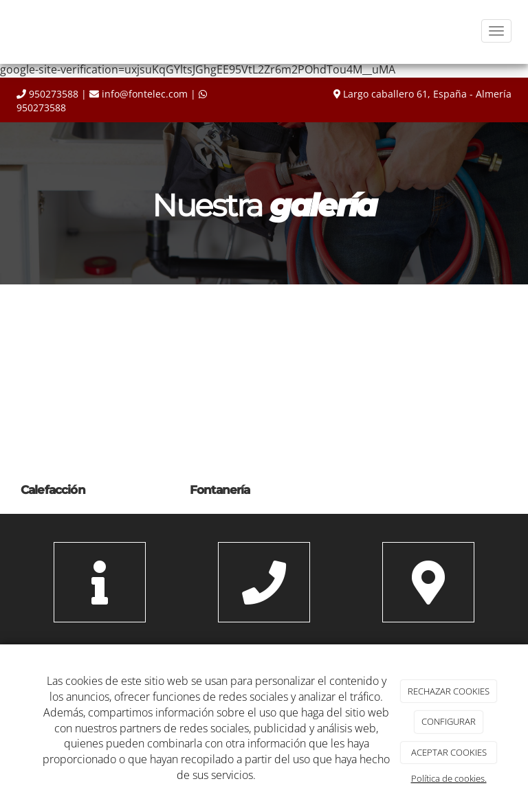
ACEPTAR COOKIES (449, 752)
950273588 (54, 94)
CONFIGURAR (449, 721)
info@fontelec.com (145, 94)
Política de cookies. (449, 778)
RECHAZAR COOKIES (449, 691)
